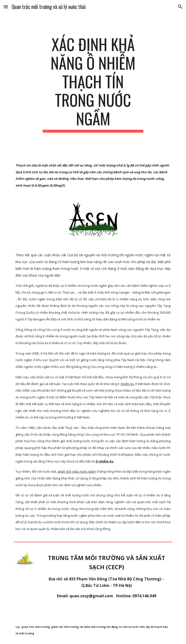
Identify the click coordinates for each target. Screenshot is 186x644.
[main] (93, 84)
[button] (6, 7)
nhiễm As (127, 384)
